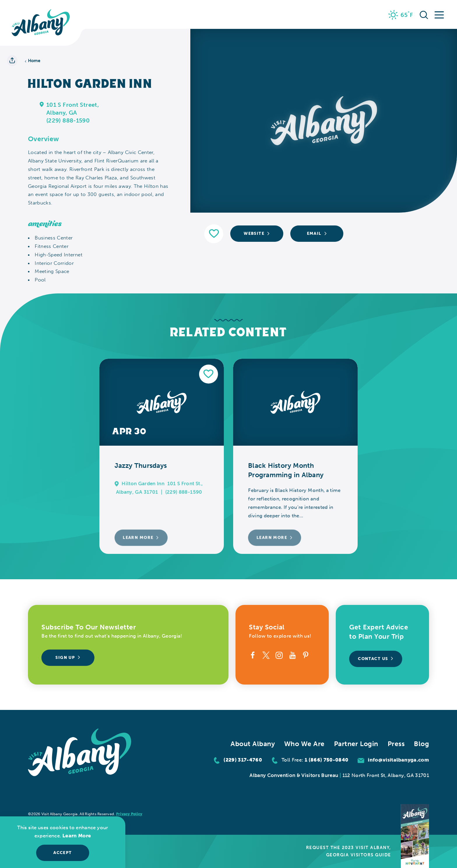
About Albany (253, 744)
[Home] (41, 23)
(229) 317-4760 (243, 760)
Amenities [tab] (45, 224)
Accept (63, 853)
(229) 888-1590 (68, 121)
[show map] (42, 104)
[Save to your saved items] (214, 234)
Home (32, 61)
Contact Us (376, 659)
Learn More (77, 836)
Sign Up (68, 658)
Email (317, 233)
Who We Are (304, 744)
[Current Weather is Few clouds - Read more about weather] (401, 15)
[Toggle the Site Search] (424, 15)
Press (396, 744)
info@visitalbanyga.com (398, 760)
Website (257, 233)
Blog (421, 744)
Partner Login (356, 744)
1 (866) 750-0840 (327, 760)
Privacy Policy (129, 814)
